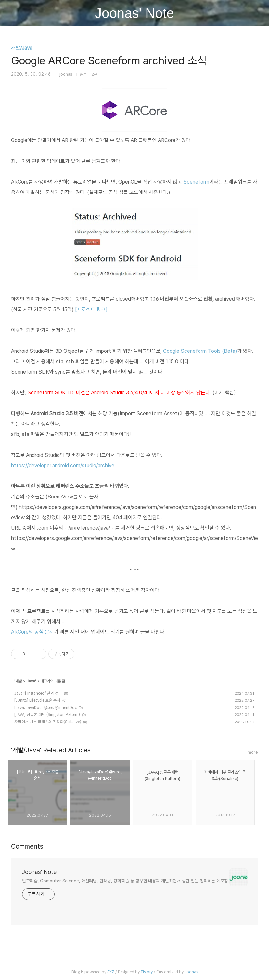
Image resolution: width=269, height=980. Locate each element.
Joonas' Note (134, 13)
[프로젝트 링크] (91, 309)
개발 (19, 681)
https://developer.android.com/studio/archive (63, 465)
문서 (49, 632)
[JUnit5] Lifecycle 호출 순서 (37, 700)
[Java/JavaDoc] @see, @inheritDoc (45, 707)
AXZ (111, 972)
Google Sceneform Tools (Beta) (200, 351)
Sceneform (196, 182)
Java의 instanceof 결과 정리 (38, 693)
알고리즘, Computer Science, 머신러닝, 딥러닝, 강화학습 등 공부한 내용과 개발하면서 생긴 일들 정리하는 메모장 (125, 881)
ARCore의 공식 (28, 632)
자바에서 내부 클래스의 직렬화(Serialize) (48, 722)
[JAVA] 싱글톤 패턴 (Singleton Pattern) (47, 715)
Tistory (147, 972)
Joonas (191, 972)
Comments (27, 846)
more (253, 752)
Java (31, 681)
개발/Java (22, 48)
